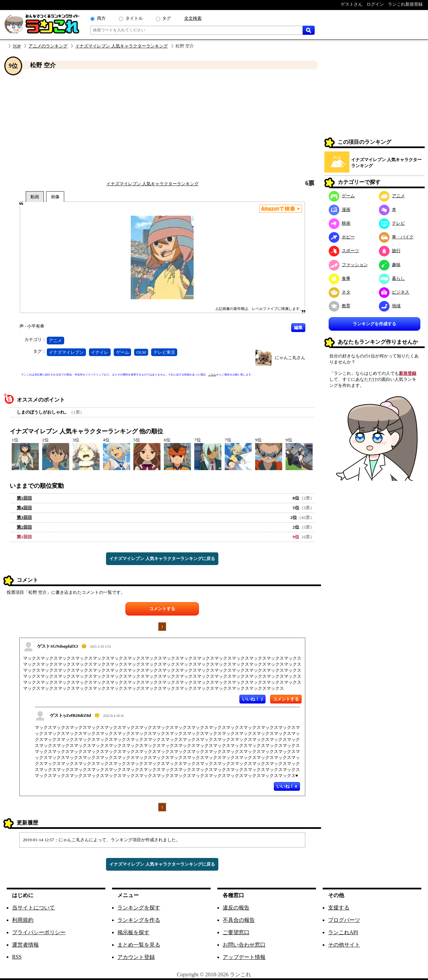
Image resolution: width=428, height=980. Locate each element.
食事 (340, 278)
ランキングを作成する (374, 324)
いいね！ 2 (252, 699)
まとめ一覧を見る (139, 945)
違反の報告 (236, 908)
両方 (101, 18)
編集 (298, 328)
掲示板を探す (133, 932)
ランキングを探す (139, 908)
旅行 (390, 251)
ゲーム (123, 352)
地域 (390, 306)
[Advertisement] (162, 125)
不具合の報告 (239, 920)
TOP (17, 46)
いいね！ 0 (287, 786)
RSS (17, 957)
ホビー (342, 237)
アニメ (55, 341)
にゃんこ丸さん (290, 358)
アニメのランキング (48, 46)
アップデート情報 (244, 957)
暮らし (392, 278)
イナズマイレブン (66, 352)
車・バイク (396, 237)
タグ (167, 18)
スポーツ (344, 251)
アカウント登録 (136, 957)
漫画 (340, 209)
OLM (141, 352)
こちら (212, 375)
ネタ (340, 292)
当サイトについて (33, 908)
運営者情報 (25, 945)
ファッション (348, 265)
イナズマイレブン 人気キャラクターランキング (121, 46)
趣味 (390, 265)
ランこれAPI (343, 932)
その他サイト (344, 945)
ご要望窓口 (236, 932)
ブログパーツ (344, 920)
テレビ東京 (164, 352)
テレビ (392, 223)
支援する (339, 908)
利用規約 (23, 920)
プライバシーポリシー (39, 932)
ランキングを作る (139, 920)
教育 (340, 306)
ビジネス (394, 292)
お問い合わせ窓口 (244, 945)
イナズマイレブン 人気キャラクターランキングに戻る (162, 559)
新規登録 (408, 373)
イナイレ (100, 352)
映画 (340, 223)
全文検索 (193, 18)
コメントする (162, 609)
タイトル (134, 18)
